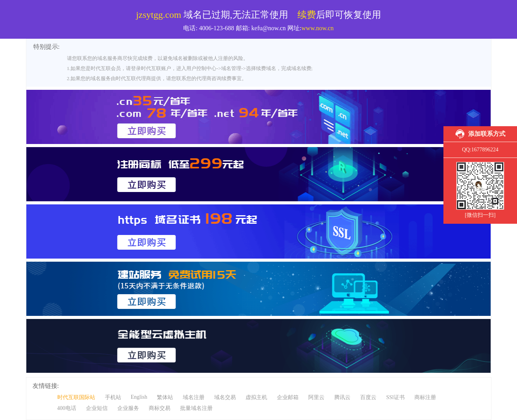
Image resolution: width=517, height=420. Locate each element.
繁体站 (165, 397)
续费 (307, 15)
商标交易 (160, 408)
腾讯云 (342, 397)
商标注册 (425, 397)
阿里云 (316, 397)
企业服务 (128, 408)
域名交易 (225, 397)
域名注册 (194, 397)
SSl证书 (395, 397)
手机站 (113, 397)
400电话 (67, 408)
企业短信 (97, 408)
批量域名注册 (196, 408)
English (139, 397)
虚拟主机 (256, 397)
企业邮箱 (288, 397)
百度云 (368, 397)
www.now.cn (317, 28)
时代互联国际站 (76, 397)
